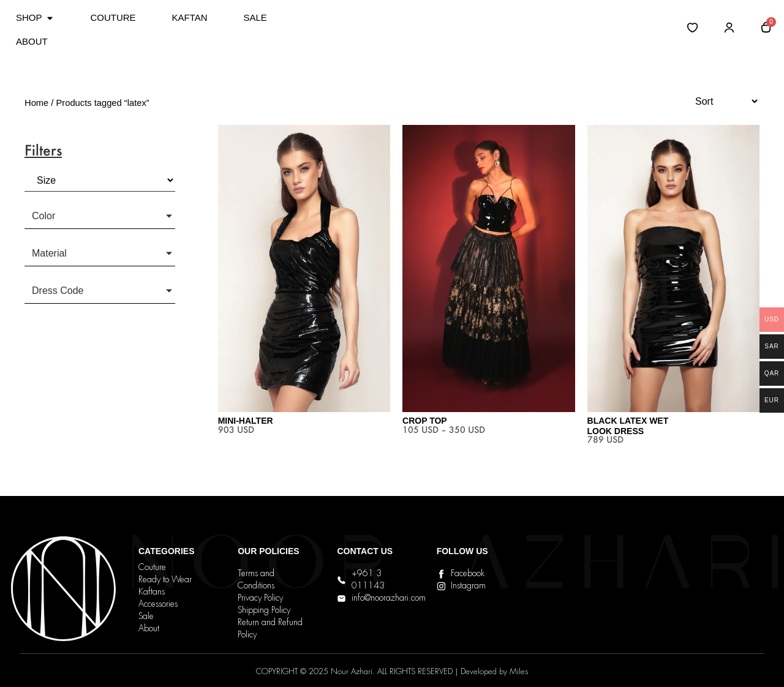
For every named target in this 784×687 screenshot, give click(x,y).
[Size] (100, 180)
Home (36, 103)
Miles (519, 672)
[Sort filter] (721, 101)
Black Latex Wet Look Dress (628, 426)
